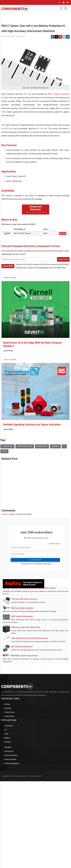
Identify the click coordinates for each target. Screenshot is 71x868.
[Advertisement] (35, 513)
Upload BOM (8, 296)
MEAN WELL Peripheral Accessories (24, 685)
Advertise (8, 771)
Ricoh (4, 481)
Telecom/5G (9, 814)
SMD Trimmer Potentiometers (22, 646)
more (29, 263)
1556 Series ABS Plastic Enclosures (24, 629)
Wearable (8, 810)
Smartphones (42, 476)
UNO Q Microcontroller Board (22, 676)
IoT (5, 793)
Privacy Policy (9, 775)
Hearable (55, 476)
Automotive (9, 789)
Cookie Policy (9, 779)
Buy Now (63, 263)
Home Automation (11, 818)
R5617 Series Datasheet (36, 242)
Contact (7, 767)
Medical (7, 801)
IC (64, 476)
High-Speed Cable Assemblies (22, 638)
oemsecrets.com (9, 284)
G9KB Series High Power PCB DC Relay (25, 657)
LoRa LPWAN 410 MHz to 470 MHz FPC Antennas (29, 668)
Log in (4, 544)
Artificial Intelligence (12, 826)
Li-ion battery (7, 476)
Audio (6, 797)
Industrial (8, 805)
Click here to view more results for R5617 (19, 254)
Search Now (63, 289)
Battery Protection (25, 476)
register (12, 544)
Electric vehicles (10, 822)
